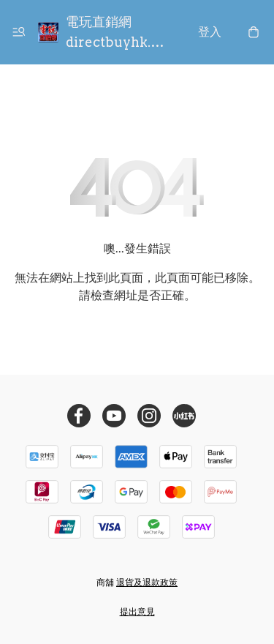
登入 (210, 32)
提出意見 (137, 611)
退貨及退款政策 (147, 582)
